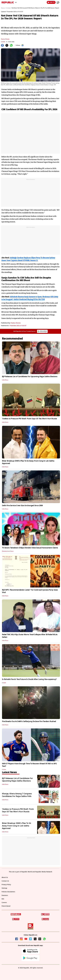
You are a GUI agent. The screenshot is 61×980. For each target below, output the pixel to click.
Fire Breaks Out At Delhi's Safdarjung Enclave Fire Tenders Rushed (29, 721)
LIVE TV (51, 2)
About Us (5, 877)
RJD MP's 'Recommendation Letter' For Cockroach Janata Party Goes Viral (30, 591)
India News (5, 380)
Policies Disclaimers (8, 892)
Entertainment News (8, 551)
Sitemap (4, 888)
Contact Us (5, 881)
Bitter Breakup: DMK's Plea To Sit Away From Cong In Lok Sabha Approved (28, 462)
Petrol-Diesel (6, 906)
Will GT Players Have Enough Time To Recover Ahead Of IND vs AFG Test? (29, 765)
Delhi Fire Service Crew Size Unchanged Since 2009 (22, 506)
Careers (4, 903)
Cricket (3, 42)
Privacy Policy (6, 885)
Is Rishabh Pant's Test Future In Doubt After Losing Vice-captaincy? (29, 679)
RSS (3, 899)
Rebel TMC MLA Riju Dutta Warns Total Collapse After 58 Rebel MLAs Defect (30, 636)
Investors (5, 895)
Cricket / (9, 8)
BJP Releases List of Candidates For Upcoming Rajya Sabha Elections (30, 377)
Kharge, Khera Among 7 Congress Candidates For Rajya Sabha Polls (17, 795)
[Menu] (58, 2)
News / (3, 8)
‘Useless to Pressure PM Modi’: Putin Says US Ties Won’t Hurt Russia (29, 419)
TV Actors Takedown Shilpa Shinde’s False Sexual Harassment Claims (30, 548)
